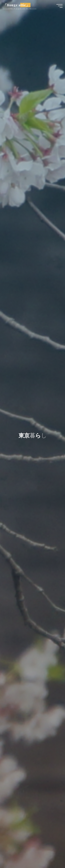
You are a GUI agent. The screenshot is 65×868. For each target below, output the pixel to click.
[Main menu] (59, 6)
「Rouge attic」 (16, 5)
